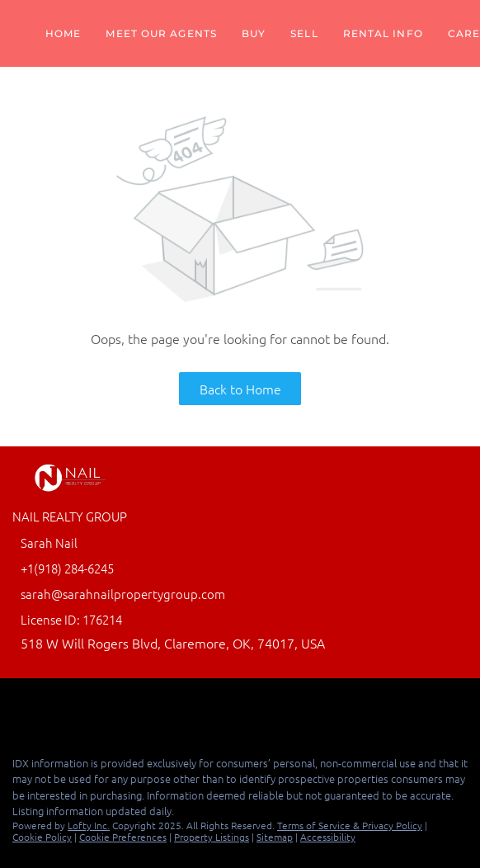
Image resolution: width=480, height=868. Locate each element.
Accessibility (328, 837)
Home (63, 33)
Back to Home (240, 389)
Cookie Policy (42, 837)
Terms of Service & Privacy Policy (350, 825)
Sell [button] (304, 33)
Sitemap (275, 837)
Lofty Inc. (89, 825)
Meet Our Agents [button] (161, 33)
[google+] (86, 707)
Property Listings (212, 837)
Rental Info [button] (383, 33)
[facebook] (20, 707)
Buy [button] (254, 33)
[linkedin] (53, 707)
